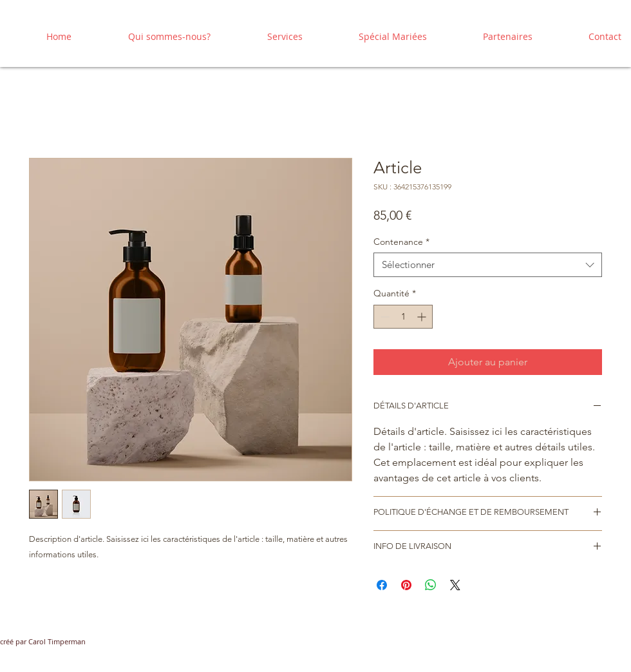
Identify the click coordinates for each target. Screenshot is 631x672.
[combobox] (488, 265)
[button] (266, 36)
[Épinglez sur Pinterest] (406, 585)
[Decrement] (383, 317)
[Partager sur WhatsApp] (431, 585)
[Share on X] (455, 585)
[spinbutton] (403, 317)
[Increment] (423, 317)
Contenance (401, 242)
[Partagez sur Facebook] (382, 585)
